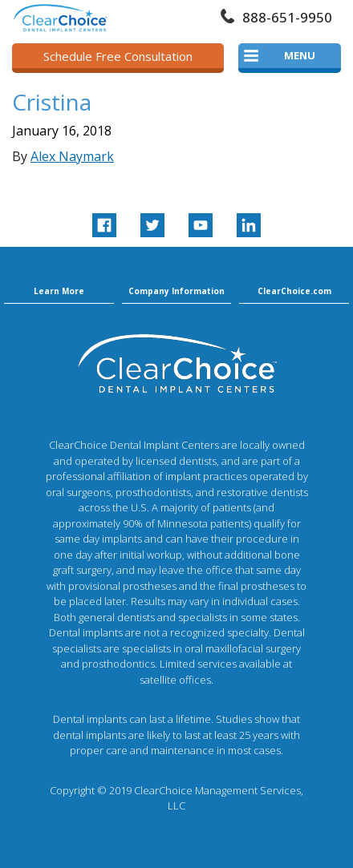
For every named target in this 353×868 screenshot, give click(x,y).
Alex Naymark (72, 156)
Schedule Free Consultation (118, 56)
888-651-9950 (287, 17)
